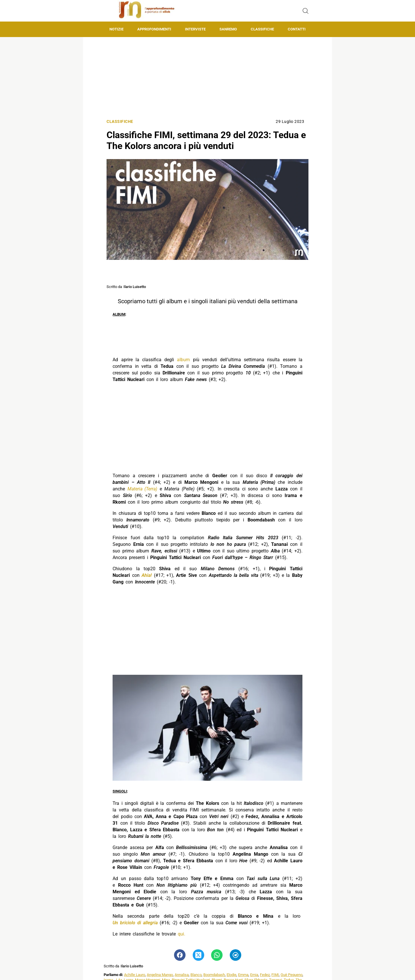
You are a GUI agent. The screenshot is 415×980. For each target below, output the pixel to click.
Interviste (195, 29)
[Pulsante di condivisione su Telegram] (235, 955)
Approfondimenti (154, 29)
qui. (182, 934)
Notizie (116, 29)
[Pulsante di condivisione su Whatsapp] (217, 955)
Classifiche (262, 29)
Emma (243, 975)
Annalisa (182, 975)
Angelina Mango (160, 975)
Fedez (265, 975)
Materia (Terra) (142, 489)
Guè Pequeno (292, 975)
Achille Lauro (135, 975)
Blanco (196, 975)
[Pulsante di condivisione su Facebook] (180, 955)
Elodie (231, 975)
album (183, 360)
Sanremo (228, 29)
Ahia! (147, 575)
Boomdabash (214, 975)
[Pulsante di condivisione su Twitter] (198, 955)
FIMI (275, 975)
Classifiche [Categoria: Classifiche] (120, 122)
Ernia (254, 975)
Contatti (297, 29)
